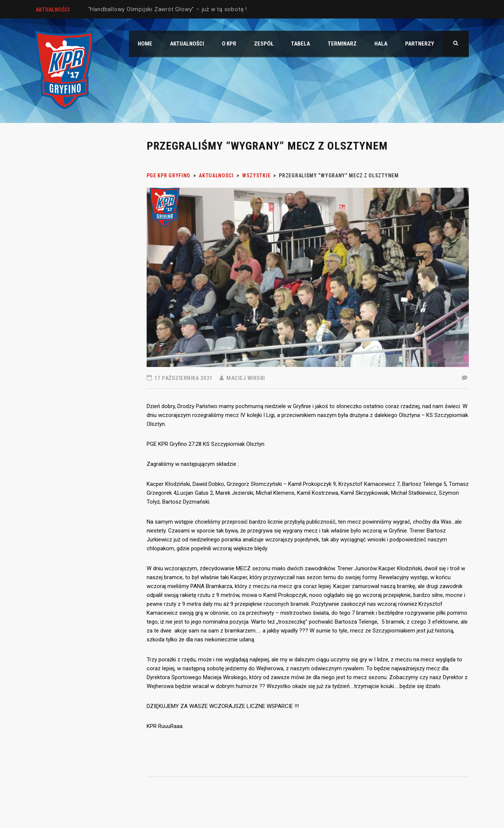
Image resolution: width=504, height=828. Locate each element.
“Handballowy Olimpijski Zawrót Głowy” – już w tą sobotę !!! (169, 9)
